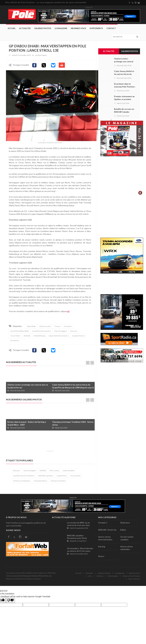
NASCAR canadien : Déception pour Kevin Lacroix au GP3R (77, 539)
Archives (100, 577)
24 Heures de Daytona (22, 482)
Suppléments (96, 28)
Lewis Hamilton (69, 471)
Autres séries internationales (105, 539)
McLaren (74, 332)
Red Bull (27, 336)
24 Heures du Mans (58, 482)
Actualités (25, 28)
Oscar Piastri (15, 336)
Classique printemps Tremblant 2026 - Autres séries (73, 424)
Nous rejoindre (134, 580)
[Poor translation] (10, 601)
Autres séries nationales (127, 549)
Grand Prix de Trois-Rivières (24, 476)
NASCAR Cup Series (46, 476)
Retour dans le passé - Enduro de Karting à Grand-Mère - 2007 (27, 424)
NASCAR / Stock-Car (107, 531)
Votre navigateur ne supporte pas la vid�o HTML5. (122, 178)
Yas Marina (15, 341)
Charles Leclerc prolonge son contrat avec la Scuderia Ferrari (28, 387)
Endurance (125, 523)
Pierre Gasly (54, 471)
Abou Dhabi (31, 327)
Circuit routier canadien (127, 539)
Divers (101, 557)
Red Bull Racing (39, 336)
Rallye (123, 531)
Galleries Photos (104, 574)
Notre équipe (113, 577)
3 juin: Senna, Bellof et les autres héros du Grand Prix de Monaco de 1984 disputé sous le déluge (73, 388)
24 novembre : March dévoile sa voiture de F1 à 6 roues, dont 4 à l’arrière (80, 552)
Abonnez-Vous (78, 28)
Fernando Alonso (40, 482)
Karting (102, 547)
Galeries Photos (43, 28)
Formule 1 (68, 327)
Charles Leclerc (45, 327)
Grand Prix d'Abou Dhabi (20, 332)
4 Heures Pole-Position (131, 577)
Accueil (12, 28)
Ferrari (57, 327)
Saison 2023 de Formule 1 (59, 336)
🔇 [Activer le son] (140, 193)
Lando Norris (62, 476)
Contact (111, 28)
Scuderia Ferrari (78, 336)
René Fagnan (42, 55)
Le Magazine (61, 28)
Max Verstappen (61, 332)
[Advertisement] (58, 443)
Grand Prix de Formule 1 (42, 332)
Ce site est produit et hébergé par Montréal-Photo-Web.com (29, 577)
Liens (90, 577)
